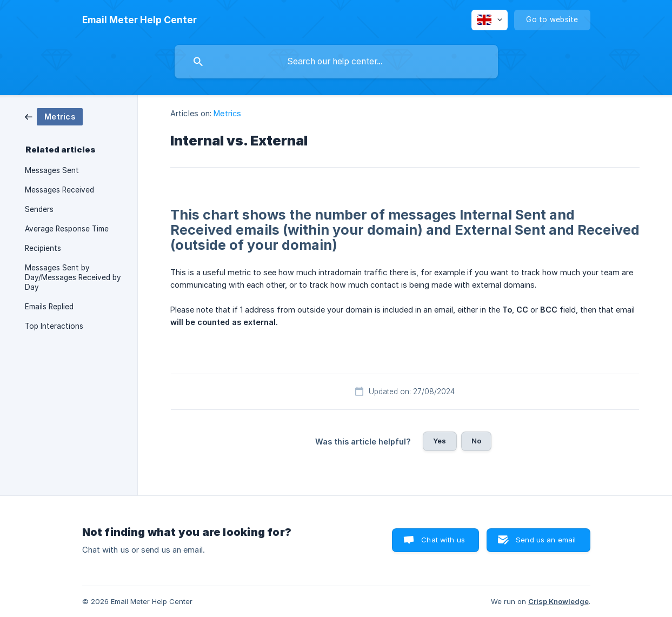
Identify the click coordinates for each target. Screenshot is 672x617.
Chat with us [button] (443, 540)
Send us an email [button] (546, 540)
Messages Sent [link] (52, 170)
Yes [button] (440, 441)
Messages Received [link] (59, 190)
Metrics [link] (227, 113)
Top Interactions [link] (54, 326)
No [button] (476, 441)
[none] (139, 20)
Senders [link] (39, 209)
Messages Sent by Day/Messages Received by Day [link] (73, 277)
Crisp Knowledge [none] (558, 601)
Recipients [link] (43, 248)
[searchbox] (336, 62)
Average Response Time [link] (67, 229)
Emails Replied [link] (49, 307)
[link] (54, 116)
